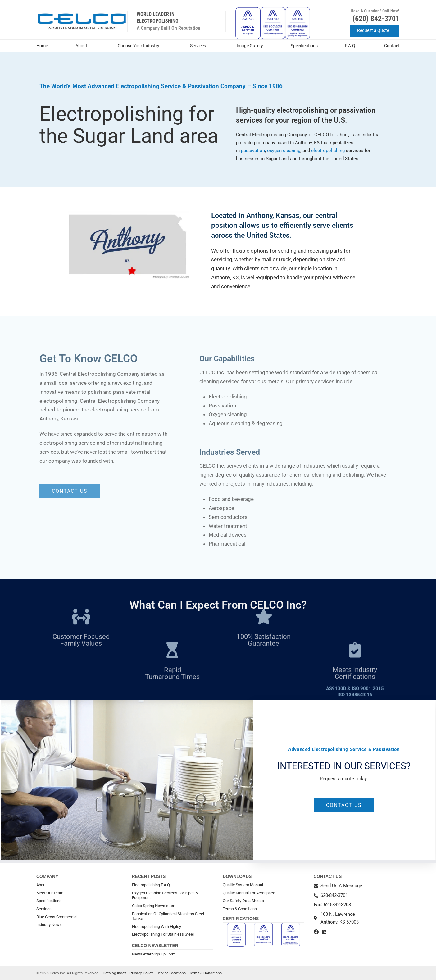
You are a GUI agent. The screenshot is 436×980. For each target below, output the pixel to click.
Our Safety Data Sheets (243, 901)
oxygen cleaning (284, 151)
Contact (392, 46)
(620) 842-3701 (376, 19)
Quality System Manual (243, 885)
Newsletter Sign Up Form (154, 954)
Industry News (49, 925)
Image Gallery (250, 46)
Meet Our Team (50, 893)
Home (42, 46)
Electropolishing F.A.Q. (151, 885)
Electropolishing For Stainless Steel (163, 934)
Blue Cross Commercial (57, 917)
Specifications (304, 46)
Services (200, 46)
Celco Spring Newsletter (153, 906)
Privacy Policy (141, 973)
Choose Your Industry (140, 46)
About (83, 46)
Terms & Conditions (240, 909)
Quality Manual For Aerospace (249, 893)
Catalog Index (114, 973)
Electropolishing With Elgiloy (157, 926)
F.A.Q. (351, 46)
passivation (253, 151)
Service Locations (171, 973)
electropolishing (329, 151)
